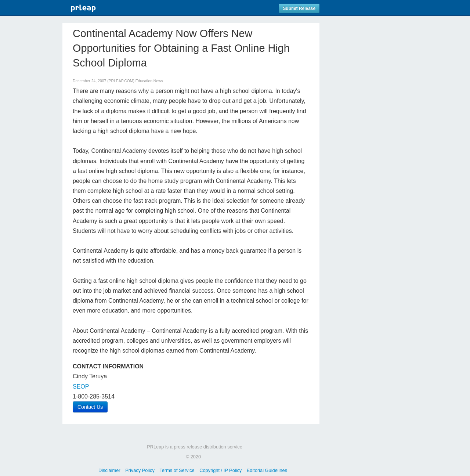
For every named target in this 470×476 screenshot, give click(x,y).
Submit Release (299, 8)
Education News (149, 81)
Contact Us (90, 407)
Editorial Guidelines (267, 470)
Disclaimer (109, 470)
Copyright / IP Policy (220, 470)
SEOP (81, 387)
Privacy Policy (140, 470)
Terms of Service (177, 470)
